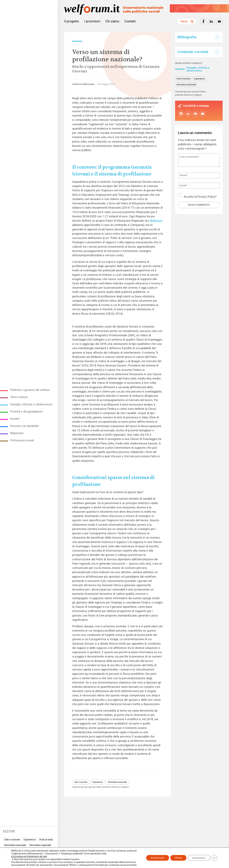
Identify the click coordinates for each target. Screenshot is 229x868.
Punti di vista (46, 840)
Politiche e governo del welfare (30, 390)
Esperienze (30, 840)
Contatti (130, 21)
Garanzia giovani (80, 787)
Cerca (184, 21)
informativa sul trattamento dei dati (29, 856)
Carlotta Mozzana (83, 84)
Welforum (156, 221)
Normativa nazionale (15, 845)
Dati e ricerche (12, 840)
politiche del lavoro (112, 787)
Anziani (15, 419)
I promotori (92, 21)
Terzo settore (19, 397)
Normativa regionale (40, 845)
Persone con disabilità (24, 426)
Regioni (125, 787)
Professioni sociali (22, 440)
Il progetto (72, 21)
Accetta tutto (158, 858)
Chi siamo (112, 21)
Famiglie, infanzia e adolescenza (31, 404)
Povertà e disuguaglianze (26, 411)
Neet (99, 787)
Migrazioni (17, 433)
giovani (92, 787)
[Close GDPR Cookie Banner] (214, 858)
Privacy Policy (206, 197)
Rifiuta (178, 858)
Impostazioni (199, 858)
